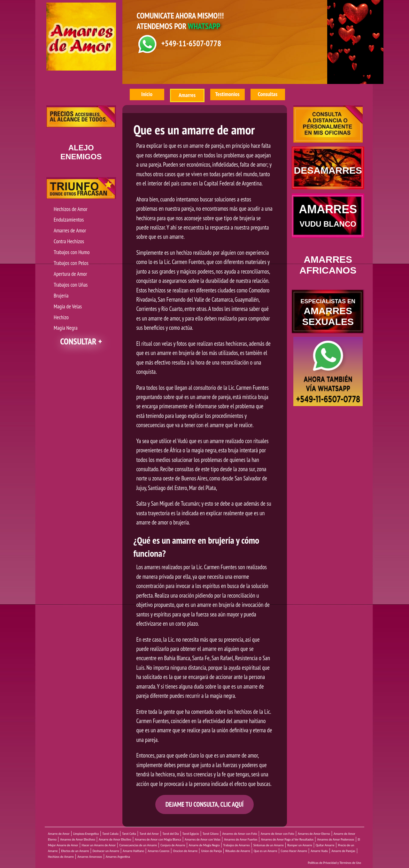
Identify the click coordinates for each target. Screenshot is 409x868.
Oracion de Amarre (185, 851)
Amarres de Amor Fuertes (241, 839)
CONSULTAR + (81, 341)
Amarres (187, 95)
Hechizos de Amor (71, 209)
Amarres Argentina (118, 857)
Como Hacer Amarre (294, 851)
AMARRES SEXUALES (328, 313)
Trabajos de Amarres (237, 845)
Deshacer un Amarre (106, 851)
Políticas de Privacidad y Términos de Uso (335, 863)
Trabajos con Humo (72, 252)
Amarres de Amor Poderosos (336, 839)
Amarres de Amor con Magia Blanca (158, 839)
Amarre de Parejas (343, 851)
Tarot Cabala (110, 834)
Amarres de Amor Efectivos (78, 839)
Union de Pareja (212, 851)
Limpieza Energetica (86, 834)
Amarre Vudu (319, 851)
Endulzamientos (69, 219)
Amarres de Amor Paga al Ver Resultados (287, 839)
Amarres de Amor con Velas (203, 839)
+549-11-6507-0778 (191, 43)
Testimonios (227, 94)
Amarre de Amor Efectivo (115, 839)
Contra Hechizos (69, 241)
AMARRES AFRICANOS (328, 265)
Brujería (61, 295)
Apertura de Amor (70, 274)
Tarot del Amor (149, 834)
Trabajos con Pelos (71, 263)
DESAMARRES (328, 170)
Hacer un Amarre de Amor (99, 845)
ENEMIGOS (81, 152)
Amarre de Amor (59, 834)
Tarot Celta (129, 834)
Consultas (268, 94)
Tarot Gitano (211, 834)
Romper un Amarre (300, 845)
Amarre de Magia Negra (204, 845)
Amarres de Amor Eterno (314, 834)
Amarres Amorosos (90, 857)
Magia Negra (66, 328)
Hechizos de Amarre (61, 857)
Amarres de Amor (70, 230)
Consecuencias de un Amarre (138, 845)
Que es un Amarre (266, 851)
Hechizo (61, 317)
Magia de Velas (68, 306)
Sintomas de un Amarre (269, 845)
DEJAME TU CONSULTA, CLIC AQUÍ (205, 804)
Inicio (147, 94)
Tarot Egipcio (191, 834)
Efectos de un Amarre (75, 851)
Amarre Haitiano (133, 851)
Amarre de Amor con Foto (278, 834)
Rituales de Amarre (238, 851)
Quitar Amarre (325, 845)
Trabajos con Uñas (71, 285)
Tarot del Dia (170, 834)
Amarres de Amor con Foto (239, 834)
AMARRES (328, 215)
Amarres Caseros (158, 851)
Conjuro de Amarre (173, 845)
